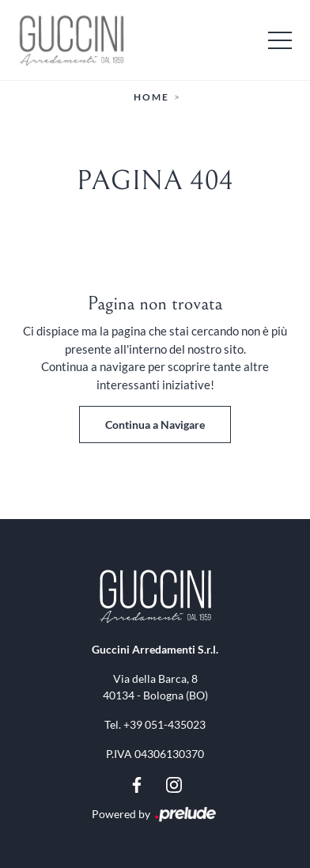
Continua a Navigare (155, 425)
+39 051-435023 (164, 724)
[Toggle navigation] (280, 40)
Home (151, 97)
